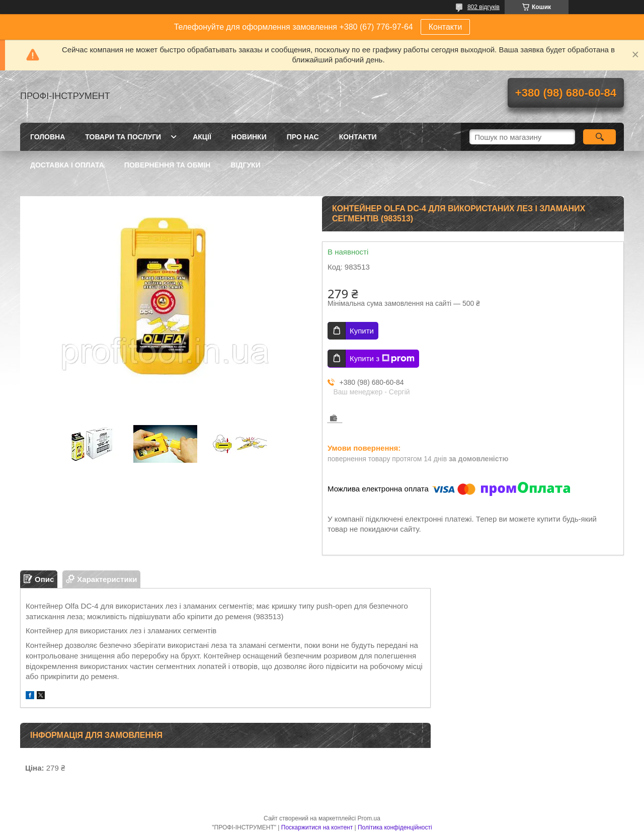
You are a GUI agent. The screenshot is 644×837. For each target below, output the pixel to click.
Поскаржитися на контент (317, 827)
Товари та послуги (123, 137)
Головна (48, 137)
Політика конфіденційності (395, 827)
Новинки (249, 137)
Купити (362, 331)
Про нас (303, 137)
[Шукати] (599, 137)
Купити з (382, 359)
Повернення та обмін (168, 165)
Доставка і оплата (67, 165)
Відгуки (245, 165)
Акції (202, 137)
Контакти (446, 27)
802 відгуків (484, 7)
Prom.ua (369, 818)
